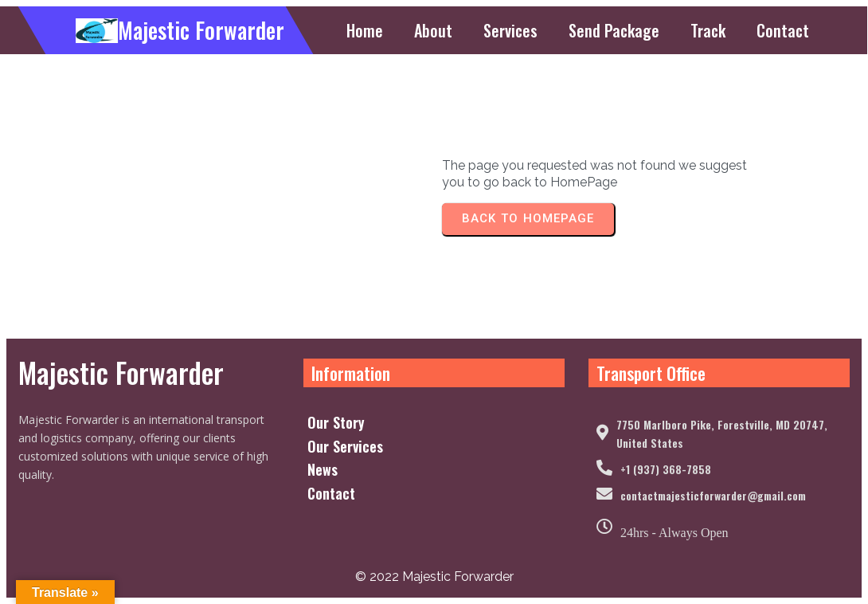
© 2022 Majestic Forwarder (434, 577)
